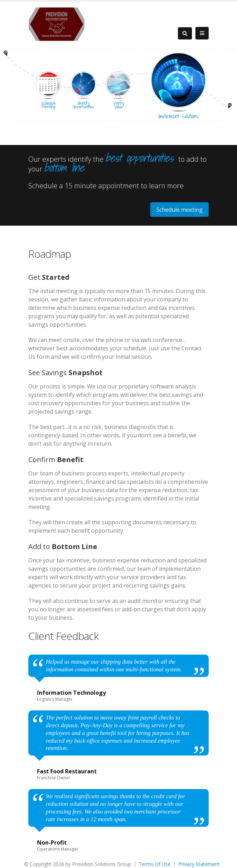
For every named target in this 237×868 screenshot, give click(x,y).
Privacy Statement (199, 864)
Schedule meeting (179, 210)
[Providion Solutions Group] (57, 24)
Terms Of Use (155, 864)
